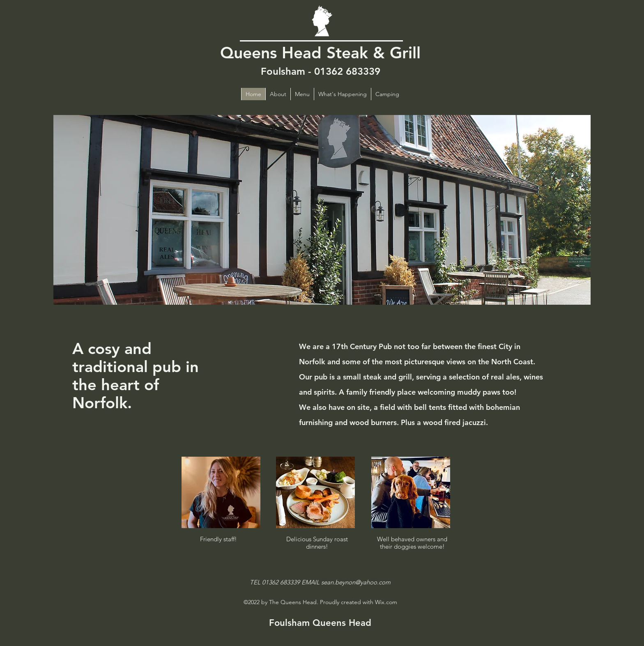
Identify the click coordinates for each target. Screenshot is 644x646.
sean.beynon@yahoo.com (356, 582)
